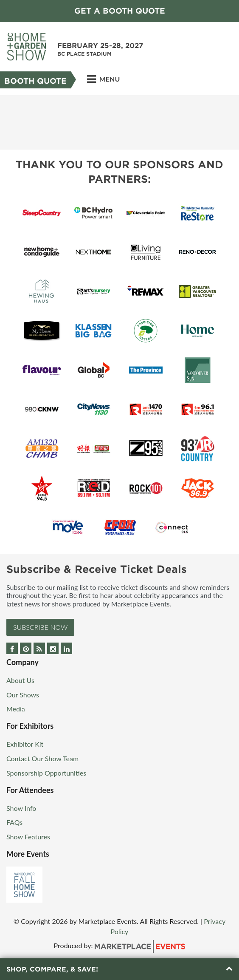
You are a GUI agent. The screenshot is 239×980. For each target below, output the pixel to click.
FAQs (14, 822)
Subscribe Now (40, 627)
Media (16, 709)
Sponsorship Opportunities (46, 773)
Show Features (28, 837)
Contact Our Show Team (42, 758)
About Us (20, 680)
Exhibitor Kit (25, 744)
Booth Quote (35, 81)
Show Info (21, 808)
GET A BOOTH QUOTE (120, 11)
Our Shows (23, 695)
